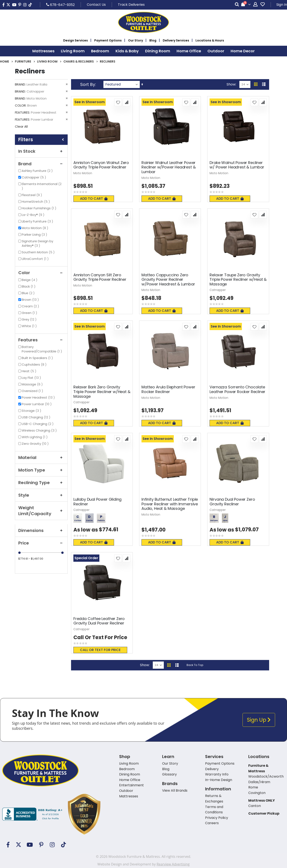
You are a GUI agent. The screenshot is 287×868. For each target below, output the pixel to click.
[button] (118, 102)
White (30, 326)
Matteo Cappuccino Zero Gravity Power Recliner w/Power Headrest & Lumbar (168, 280)
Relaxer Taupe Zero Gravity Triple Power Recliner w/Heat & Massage (238, 280)
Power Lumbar (37, 404)
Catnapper (34, 177)
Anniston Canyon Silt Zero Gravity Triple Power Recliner (100, 277)
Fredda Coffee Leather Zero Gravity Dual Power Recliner (99, 621)
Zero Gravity (36, 444)
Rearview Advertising (173, 864)
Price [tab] (41, 543)
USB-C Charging (38, 424)
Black (29, 286)
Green (30, 313)
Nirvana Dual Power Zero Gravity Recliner (232, 502)
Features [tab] (41, 340)
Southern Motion (39, 252)
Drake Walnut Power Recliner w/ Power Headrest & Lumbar (237, 165)
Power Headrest (39, 397)
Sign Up (259, 720)
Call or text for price (100, 650)
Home (4, 61)
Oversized (33, 391)
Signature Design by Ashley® (37, 243)
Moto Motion (36, 228)
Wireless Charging (40, 430)
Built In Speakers (38, 358)
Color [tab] (41, 273)
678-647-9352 (60, 5)
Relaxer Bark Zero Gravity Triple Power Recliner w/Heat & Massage (102, 392)
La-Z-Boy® (34, 215)
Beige (30, 280)
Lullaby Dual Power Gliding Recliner (97, 502)
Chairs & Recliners (79, 61)
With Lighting (35, 437)
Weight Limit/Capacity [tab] (41, 511)
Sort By (88, 84)
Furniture (23, 61)
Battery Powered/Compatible (43, 349)
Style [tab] (41, 495)
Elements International (42, 186)
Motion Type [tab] (41, 470)
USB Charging (37, 417)
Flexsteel (32, 195)
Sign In (282, 5)
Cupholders (35, 364)
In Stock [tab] (41, 151)
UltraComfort (36, 259)
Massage (33, 384)
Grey (30, 319)
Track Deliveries (131, 5)
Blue (29, 293)
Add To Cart (94, 199)
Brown (31, 300)
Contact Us (96, 5)
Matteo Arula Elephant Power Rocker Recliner (168, 389)
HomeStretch (36, 202)
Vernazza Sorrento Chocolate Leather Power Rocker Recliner (237, 389)
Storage (32, 411)
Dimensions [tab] (41, 530)
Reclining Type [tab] (41, 483)
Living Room (47, 61)
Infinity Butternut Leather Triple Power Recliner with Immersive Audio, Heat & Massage (170, 504)
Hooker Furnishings (40, 208)
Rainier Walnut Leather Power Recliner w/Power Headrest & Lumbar (168, 167)
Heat (30, 371)
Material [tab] (41, 458)
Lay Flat (32, 378)
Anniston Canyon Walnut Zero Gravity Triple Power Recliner (101, 165)
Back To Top (195, 665)
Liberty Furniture (38, 221)
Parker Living (35, 234)
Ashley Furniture (38, 171)
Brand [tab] (41, 164)
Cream (31, 306)
